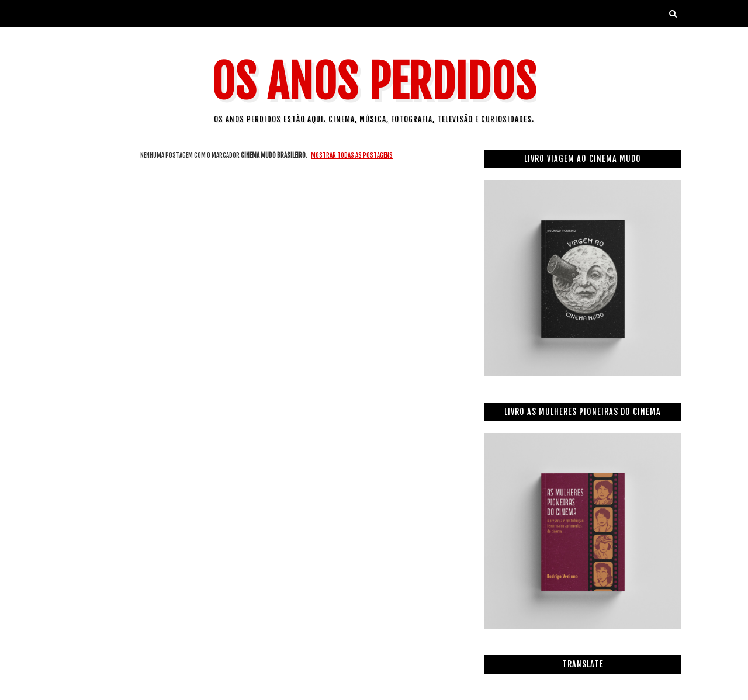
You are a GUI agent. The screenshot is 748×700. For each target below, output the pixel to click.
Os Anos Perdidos (374, 82)
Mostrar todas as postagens (352, 155)
